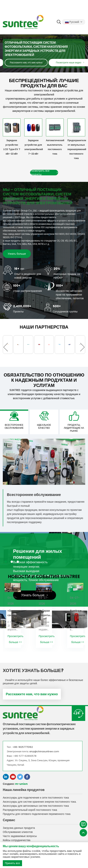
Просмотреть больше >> (15, 639)
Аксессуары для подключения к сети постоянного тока (36, 798)
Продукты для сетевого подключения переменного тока (37, 814)
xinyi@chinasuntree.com (44, 751)
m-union (21, 784)
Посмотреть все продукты (44, 173)
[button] (8, 347)
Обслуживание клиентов (18, 832)
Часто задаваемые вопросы (20, 836)
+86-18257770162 (23, 747)
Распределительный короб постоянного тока (30, 810)
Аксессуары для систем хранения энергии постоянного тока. (40, 802)
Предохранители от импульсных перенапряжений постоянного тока (77, 149)
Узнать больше (17, 254)
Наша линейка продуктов (24, 790)
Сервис (9, 820)
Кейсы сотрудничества (17, 840)
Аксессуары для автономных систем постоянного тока (36, 806)
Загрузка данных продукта (19, 828)
